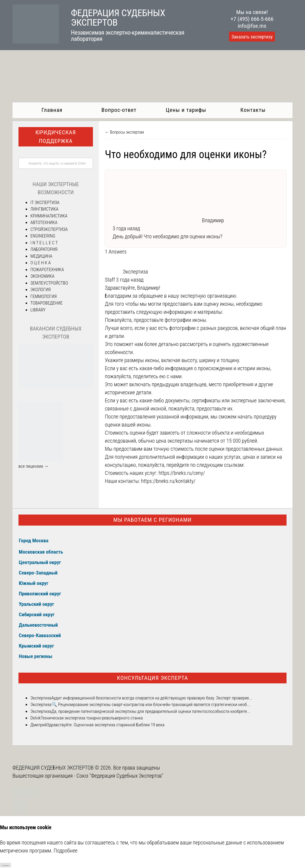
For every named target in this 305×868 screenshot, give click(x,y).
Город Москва (34, 540)
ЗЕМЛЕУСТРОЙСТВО (49, 283)
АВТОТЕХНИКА (44, 223)
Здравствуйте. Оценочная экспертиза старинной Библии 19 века (106, 725)
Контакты (253, 110)
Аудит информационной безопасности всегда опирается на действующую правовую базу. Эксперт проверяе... (152, 698)
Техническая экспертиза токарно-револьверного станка (92, 718)
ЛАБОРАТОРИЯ (44, 249)
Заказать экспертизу (252, 37)
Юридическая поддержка (56, 137)
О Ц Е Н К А (41, 263)
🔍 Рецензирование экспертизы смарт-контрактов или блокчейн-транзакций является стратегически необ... (151, 705)
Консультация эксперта (152, 678)
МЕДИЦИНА (41, 256)
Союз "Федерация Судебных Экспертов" (120, 776)
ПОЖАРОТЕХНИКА (47, 270)
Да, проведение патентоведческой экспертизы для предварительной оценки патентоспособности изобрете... (151, 711)
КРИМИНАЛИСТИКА (49, 216)
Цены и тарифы (186, 110)
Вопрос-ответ (119, 110)
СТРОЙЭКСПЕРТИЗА (49, 229)
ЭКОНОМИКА (42, 276)
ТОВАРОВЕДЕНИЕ (46, 303)
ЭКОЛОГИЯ (41, 290)
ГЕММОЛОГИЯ (43, 296)
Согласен (6, 865)
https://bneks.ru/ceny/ (182, 473)
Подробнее (66, 851)
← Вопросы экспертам (124, 132)
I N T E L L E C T (44, 243)
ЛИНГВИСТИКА (44, 209)
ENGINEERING (43, 236)
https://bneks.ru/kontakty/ (168, 481)
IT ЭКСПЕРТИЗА (45, 203)
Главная (52, 110)
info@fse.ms (252, 26)
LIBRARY (38, 310)
